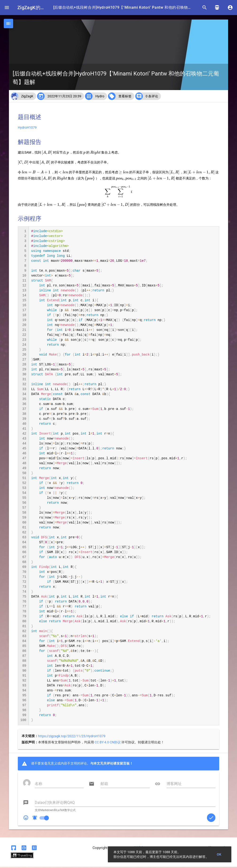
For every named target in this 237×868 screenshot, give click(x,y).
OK (219, 854)
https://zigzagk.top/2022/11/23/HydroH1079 (72, 737)
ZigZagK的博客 (33, 8)
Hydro (100, 97)
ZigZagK (27, 97)
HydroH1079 (27, 129)
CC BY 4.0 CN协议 (108, 743)
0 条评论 (152, 97)
